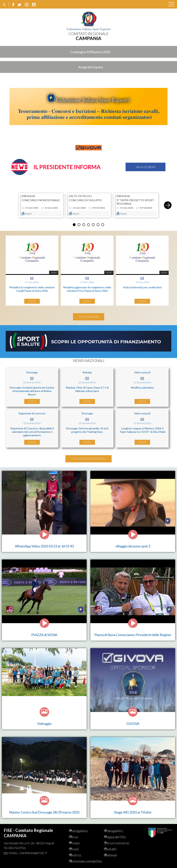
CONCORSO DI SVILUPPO (85, 198)
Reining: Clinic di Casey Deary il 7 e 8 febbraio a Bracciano (87, 387)
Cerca (78, 833)
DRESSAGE (28, 194)
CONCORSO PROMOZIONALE (41, 198)
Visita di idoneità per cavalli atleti (142, 285)
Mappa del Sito (120, 833)
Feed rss (80, 851)
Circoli (79, 845)
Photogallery (83, 827)
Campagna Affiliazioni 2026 (90, 52)
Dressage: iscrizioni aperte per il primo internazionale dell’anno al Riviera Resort (32, 389)
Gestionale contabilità (82, 859)
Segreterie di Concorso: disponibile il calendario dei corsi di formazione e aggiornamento (32, 430)
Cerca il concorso (121, 839)
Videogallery (118, 827)
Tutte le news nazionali (88, 457)
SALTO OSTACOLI (80, 194)
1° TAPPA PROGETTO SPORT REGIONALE (135, 200)
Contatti (115, 845)
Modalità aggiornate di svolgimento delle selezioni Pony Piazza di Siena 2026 (87, 287)
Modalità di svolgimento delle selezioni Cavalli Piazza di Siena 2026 (32, 287)
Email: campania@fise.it (28, 849)
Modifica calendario (142, 385)
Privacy (79, 839)
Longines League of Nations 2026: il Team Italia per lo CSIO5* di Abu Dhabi (142, 428)
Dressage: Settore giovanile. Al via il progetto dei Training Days (87, 428)
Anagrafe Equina (90, 67)
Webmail (115, 851)
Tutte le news (89, 315)
